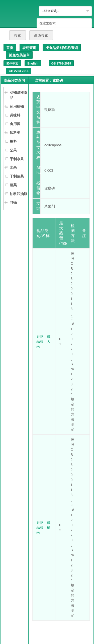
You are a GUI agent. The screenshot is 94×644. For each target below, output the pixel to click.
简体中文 (12, 64)
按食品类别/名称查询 (62, 48)
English (33, 64)
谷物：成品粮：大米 (43, 341)
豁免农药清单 (19, 55)
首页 (10, 48)
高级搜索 (41, 35)
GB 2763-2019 (61, 64)
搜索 (18, 35)
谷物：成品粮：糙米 (43, 528)
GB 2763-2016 (19, 71)
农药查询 (29, 48)
